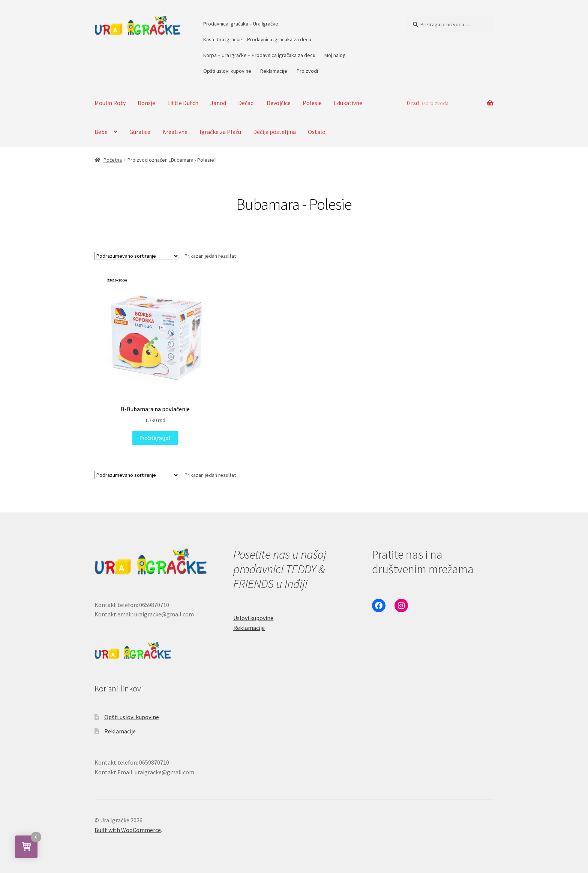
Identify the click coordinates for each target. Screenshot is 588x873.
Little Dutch (183, 103)
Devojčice (279, 103)
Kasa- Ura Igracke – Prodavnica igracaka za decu (257, 39)
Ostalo (317, 132)
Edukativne (348, 103)
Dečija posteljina (274, 132)
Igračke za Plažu (220, 132)
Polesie (312, 103)
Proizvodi (307, 71)
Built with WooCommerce (128, 830)
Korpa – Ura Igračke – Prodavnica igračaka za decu (259, 55)
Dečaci (246, 103)
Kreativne (175, 132)
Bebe (101, 132)
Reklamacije (274, 71)
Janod (218, 103)
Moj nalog (335, 55)
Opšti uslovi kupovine (227, 71)
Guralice (140, 132)
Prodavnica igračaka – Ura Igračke (241, 24)
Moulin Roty (110, 103)
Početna (113, 160)
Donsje (146, 103)
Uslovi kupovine (253, 618)
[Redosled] (137, 256)
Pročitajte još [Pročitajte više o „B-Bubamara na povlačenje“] (155, 438)
